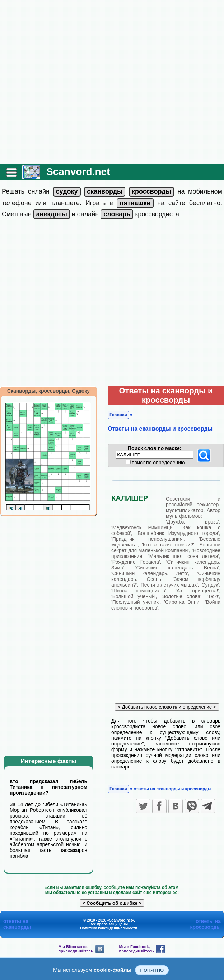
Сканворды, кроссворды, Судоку (48, 391)
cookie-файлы (113, 970)
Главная (118, 415)
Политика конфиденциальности (109, 928)
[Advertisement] (78, 82)
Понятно (152, 970)
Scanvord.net (78, 172)
